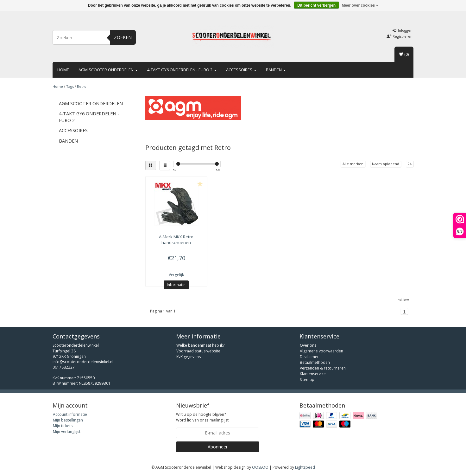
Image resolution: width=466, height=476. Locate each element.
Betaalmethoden (315, 362)
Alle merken (353, 164)
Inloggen (403, 30)
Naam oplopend (386, 164)
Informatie (176, 285)
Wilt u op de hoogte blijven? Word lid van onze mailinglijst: (203, 417)
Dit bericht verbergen (316, 5)
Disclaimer (309, 357)
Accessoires (241, 70)
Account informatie (70, 414)
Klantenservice (313, 374)
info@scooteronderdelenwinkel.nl (83, 362)
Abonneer (218, 447)
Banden (276, 70)
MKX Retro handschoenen (176, 240)
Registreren (400, 36)
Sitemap (307, 380)
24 (410, 164)
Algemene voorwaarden (321, 351)
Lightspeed (305, 467)
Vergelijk (176, 275)
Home (63, 70)
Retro (82, 86)
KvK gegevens (189, 357)
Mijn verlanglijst (67, 431)
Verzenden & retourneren (323, 368)
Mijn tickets (63, 426)
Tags (70, 86)
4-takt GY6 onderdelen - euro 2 (182, 70)
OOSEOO (260, 467)
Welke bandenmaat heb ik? (200, 345)
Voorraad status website (198, 351)
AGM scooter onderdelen (108, 70)
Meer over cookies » (360, 5)
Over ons (308, 345)
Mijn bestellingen (68, 420)
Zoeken (123, 37)
